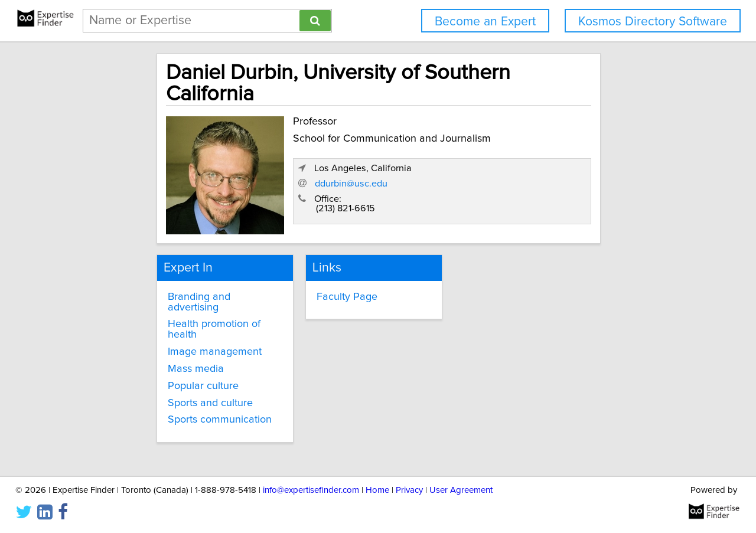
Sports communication (177, 370)
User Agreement (461, 490)
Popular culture (160, 336)
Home (377, 490)
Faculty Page (325, 268)
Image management (172, 302)
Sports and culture (167, 353)
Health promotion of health (187, 285)
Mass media (153, 319)
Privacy (409, 490)
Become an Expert (485, 22)
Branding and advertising (183, 268)
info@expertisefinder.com (311, 490)
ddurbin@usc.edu (507, 166)
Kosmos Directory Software (653, 22)
